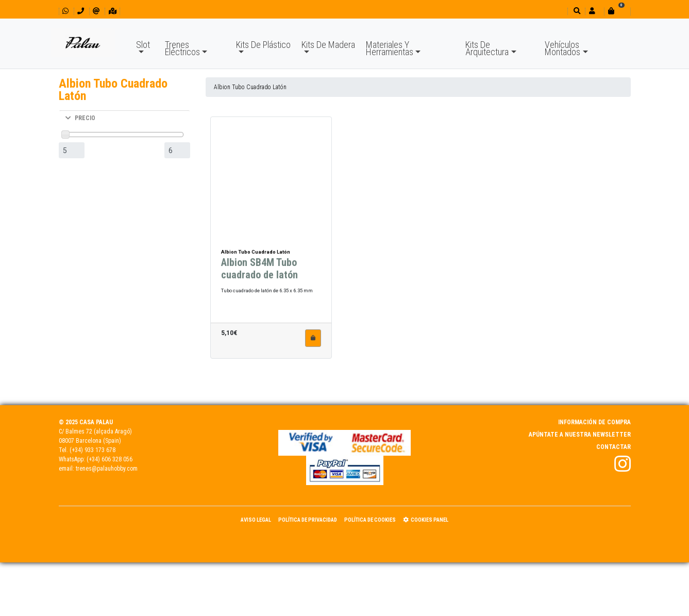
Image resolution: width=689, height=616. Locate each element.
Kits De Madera (328, 45)
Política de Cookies (370, 520)
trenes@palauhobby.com (107, 469)
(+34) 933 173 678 (93, 450)
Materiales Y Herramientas (390, 48)
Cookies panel (426, 520)
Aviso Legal (256, 520)
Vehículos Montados (562, 48)
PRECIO (80, 118)
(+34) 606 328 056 (110, 459)
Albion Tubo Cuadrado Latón (250, 87)
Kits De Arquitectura (487, 48)
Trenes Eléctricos (182, 48)
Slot (143, 45)
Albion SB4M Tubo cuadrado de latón (259, 275)
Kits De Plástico (263, 45)
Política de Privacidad (308, 520)
